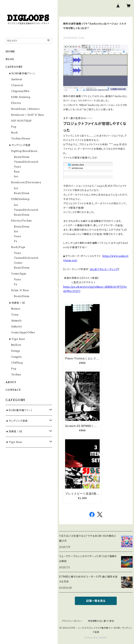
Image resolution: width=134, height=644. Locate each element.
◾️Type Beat (17, 339)
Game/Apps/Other (23, 332)
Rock (15, 133)
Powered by (96, 638)
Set (16, 176)
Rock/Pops (18, 247)
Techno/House (21, 139)
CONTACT (13, 390)
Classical (17, 85)
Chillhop (17, 363)
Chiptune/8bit (20, 91)
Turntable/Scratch (26, 162)
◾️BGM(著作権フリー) (22, 73)
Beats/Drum (22, 157)
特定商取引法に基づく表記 (101, 621)
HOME (10, 52)
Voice (18, 167)
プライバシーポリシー (72, 621)
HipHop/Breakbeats (24, 151)
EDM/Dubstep (20, 199)
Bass (17, 172)
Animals (16, 321)
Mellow (16, 345)
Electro (16, 103)
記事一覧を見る (96, 601)
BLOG (10, 59)
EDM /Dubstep (21, 97)
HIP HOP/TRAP (21, 121)
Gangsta (16, 357)
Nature (16, 309)
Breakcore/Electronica (26, 182)
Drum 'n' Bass (20, 290)
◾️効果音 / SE (17, 303)
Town (15, 315)
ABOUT (11, 382)
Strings (16, 351)
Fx (16, 241)
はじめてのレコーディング (104, 269)
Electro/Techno (22, 221)
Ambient (17, 79)
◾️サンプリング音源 (19, 145)
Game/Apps (19, 274)
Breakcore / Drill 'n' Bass (28, 115)
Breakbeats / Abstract (25, 109)
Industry (16, 327)
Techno (16, 375)
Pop (14, 127)
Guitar (18, 263)
